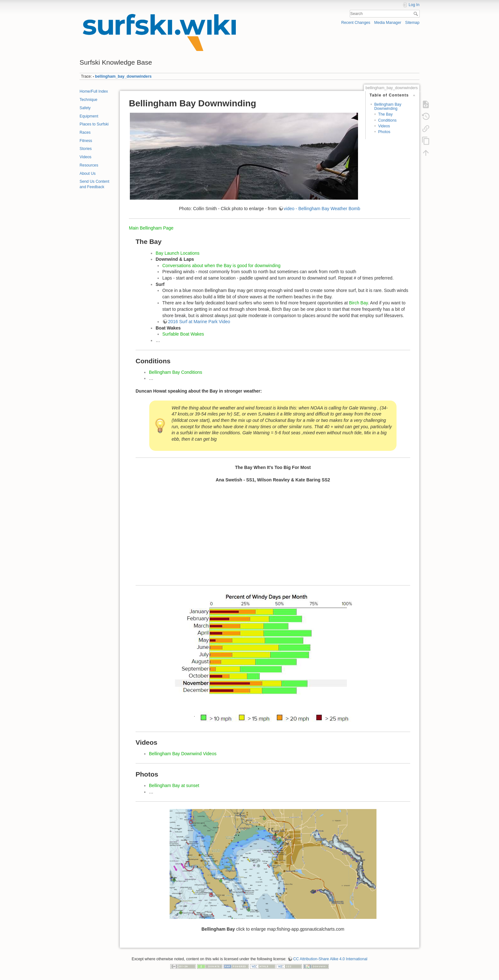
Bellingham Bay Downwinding (388, 107)
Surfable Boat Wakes (183, 334)
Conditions (387, 120)
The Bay (385, 114)
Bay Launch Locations (178, 253)
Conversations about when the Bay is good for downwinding (221, 266)
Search (416, 14)
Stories (86, 149)
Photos (384, 132)
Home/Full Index (94, 91)
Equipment (89, 116)
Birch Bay (358, 303)
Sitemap (412, 23)
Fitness (86, 141)
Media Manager (388, 23)
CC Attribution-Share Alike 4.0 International (330, 959)
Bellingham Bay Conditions (176, 372)
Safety (85, 108)
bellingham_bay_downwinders (123, 76)
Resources (89, 165)
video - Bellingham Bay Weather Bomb (322, 209)
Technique (88, 100)
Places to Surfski (94, 124)
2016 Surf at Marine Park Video (199, 322)
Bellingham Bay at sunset (174, 785)
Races (85, 132)
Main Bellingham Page (151, 228)
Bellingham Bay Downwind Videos (183, 754)
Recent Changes (356, 23)
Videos (85, 157)
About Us (88, 174)
